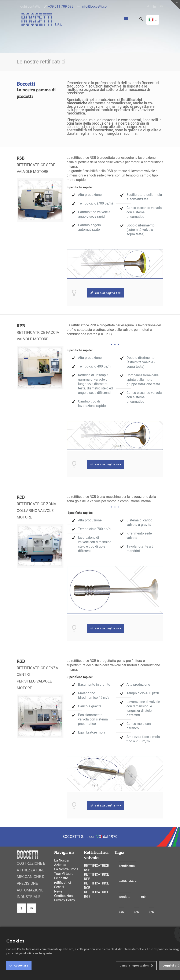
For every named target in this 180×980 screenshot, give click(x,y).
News (58, 891)
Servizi (59, 887)
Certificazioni (64, 896)
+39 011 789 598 (61, 6)
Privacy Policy (65, 900)
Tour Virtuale (64, 874)
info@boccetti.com (95, 6)
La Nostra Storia (66, 869)
